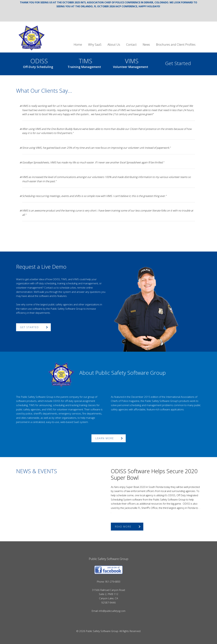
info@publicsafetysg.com (112, 611)
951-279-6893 (113, 582)
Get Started (178, 63)
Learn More (105, 438)
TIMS (84, 62)
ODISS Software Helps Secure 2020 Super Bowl (154, 475)
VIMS (131, 62)
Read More (123, 527)
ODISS (38, 62)
